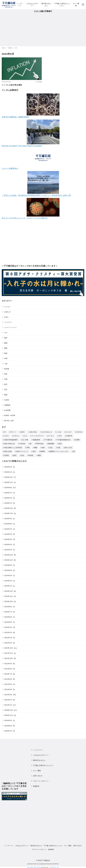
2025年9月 (8, 487)
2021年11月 (9, 652)
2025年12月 (9, 476)
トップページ (20, 5)
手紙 (6, 379)
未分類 (7, 400)
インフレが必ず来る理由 (12, 85)
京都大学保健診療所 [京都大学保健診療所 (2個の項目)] (11, 440)
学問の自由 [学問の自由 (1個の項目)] (40, 443)
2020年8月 (8, 725)
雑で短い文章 (9, 421)
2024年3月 (8, 544)
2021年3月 (8, 694)
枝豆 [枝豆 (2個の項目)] (34, 451)
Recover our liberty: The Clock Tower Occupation (22, 146)
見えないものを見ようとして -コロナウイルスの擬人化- (25, 218)
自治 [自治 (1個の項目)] (23, 455)
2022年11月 (9, 596)
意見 (6, 374)
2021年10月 (9, 658)
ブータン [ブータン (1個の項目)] (51, 436)
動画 (6, 343)
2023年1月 (8, 585)
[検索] (83, 5)
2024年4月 (8, 539)
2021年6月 (8, 678)
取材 (6, 353)
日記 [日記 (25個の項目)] (51, 447)
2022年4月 (8, 627)
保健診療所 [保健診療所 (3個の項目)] (37, 440)
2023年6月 (8, 570)
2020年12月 (9, 709)
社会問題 (7, 410)
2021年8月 (8, 668)
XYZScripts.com (54, 867)
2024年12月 (9, 507)
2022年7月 (8, 611)
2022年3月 (8, 632)
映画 (6, 395)
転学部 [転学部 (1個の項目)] (31, 455)
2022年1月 (8, 642)
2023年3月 (8, 575)
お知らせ (7, 312)
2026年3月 (8, 466)
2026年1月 (8, 471)
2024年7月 (8, 528)
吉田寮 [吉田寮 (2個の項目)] (77, 440)
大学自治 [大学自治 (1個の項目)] (22, 443)
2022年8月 (8, 606)
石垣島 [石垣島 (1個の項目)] (7, 455)
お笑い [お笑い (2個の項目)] (23, 432)
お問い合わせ (38, 775)
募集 (6, 348)
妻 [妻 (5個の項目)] (31, 443)
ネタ (6, 333)
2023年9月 (8, 564)
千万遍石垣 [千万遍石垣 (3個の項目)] (48, 440)
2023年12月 (9, 554)
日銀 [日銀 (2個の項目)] (59, 447)
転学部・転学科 (10, 415)
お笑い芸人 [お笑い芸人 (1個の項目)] (33, 432)
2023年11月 (9, 559)
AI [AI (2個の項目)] (5, 432)
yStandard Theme (32, 863)
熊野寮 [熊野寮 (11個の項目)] (43, 451)
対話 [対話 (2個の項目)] (60, 443)
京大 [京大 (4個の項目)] (60, 436)
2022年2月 (8, 637)
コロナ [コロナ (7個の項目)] (7, 436)
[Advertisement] (43, 29)
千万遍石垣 (46, 860)
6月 (16, 48)
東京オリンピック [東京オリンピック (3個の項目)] (22, 451)
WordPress (56, 863)
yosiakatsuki (42, 863)
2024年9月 (8, 518)
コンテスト (8, 322)
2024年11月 (9, 513)
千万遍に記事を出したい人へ (62, 5)
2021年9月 (8, 663)
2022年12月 (9, 590)
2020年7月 (8, 730)
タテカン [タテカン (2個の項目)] (16, 436)
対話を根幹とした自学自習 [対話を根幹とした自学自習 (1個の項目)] (13, 447)
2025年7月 (8, 492)
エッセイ (7, 307)
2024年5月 (8, 533)
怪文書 (7, 369)
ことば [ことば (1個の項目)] (59, 432)
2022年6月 (8, 616)
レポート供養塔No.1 (10, 168)
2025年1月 (8, 502)
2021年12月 (9, 647)
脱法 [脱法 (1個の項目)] (15, 455)
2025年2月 (8, 497)
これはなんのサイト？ (32, 5)
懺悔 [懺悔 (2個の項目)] (36, 447)
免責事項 (36, 785)
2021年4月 (8, 689)
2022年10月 (9, 601)
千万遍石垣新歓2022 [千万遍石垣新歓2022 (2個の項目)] (64, 440)
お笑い (7, 317)
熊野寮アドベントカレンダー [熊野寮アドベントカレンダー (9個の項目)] (59, 451)
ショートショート (11, 327)
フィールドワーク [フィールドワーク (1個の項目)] (38, 436)
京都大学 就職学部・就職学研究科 (16, 117)
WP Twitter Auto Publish (34, 867)
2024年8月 (8, 523)
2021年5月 (8, 683)
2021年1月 (8, 704)
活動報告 (7, 405)
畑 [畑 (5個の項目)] (74, 451)
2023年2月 (8, 580)
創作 (6, 338)
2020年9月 (8, 720)
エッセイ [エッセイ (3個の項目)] (69, 432)
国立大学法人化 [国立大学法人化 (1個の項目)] (9, 443)
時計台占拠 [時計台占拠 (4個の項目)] (8, 451)
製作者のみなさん (46, 5)
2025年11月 (9, 482)
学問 (6, 358)
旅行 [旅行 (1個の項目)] (43, 447)
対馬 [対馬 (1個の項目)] (28, 447)
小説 (6, 364)
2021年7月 (8, 673)
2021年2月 (8, 699)
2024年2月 (8, 549)
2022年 (10, 48)
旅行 (6, 384)
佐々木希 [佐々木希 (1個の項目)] (25, 440)
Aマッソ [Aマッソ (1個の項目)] (13, 432)
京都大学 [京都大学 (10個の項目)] (69, 436)
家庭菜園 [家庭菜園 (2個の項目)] (51, 443)
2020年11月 (9, 715)
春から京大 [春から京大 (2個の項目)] (69, 447)
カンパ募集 (76, 5)
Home (4, 48)
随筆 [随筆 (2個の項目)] (39, 455)
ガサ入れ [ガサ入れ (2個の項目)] (79, 432)
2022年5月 (8, 621)
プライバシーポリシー (41, 780)
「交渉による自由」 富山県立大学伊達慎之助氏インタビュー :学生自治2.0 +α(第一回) (36, 195)
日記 (6, 389)
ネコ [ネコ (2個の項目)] (26, 436)
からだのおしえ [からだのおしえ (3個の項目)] (47, 432)
